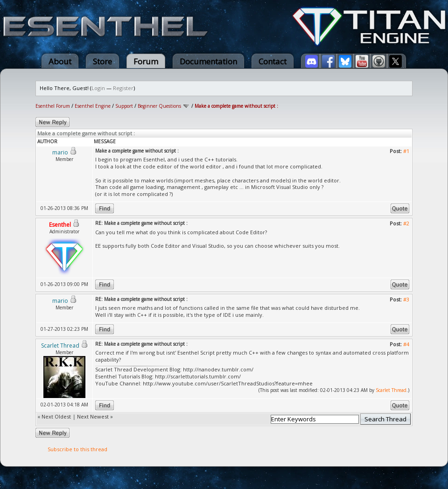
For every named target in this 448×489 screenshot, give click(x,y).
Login (98, 88)
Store (102, 61)
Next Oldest (56, 416)
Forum (146, 61)
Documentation (208, 61)
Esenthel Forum (53, 106)
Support (124, 106)
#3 (406, 299)
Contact (273, 61)
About (60, 61)
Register (123, 88)
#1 (406, 151)
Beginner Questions (159, 106)
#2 (406, 223)
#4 (406, 344)
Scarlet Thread (391, 390)
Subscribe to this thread (77, 449)
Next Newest (93, 416)
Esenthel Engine (93, 106)
